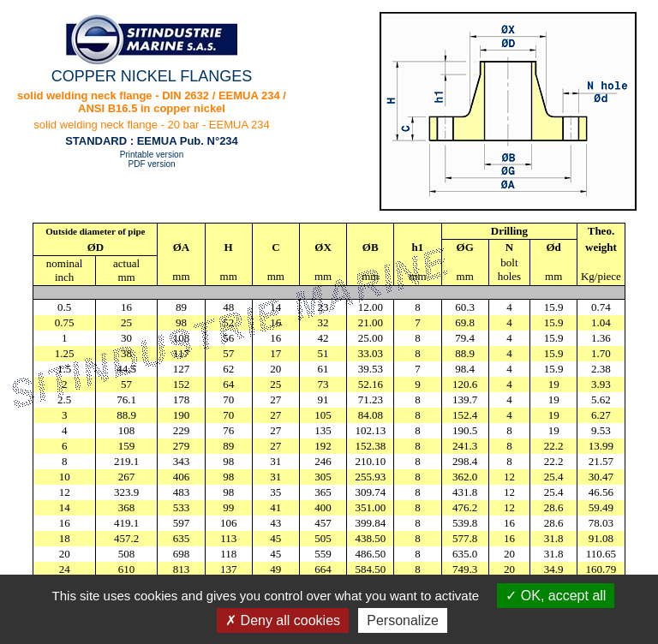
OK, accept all (556, 596)
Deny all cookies (283, 620)
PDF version (151, 164)
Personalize (403, 620)
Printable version (152, 155)
